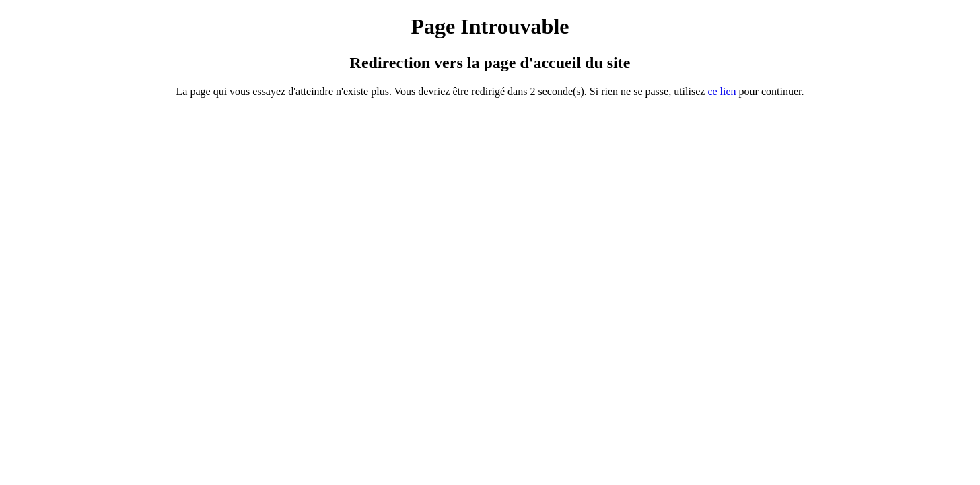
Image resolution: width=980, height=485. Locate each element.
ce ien (722, 91)
